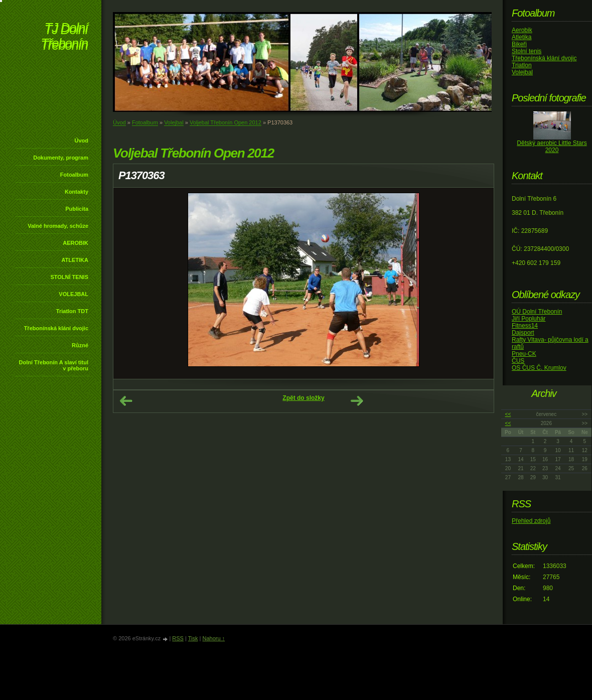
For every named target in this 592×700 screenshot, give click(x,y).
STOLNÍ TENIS (69, 277)
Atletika (522, 37)
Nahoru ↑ (213, 638)
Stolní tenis (527, 51)
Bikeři (519, 44)
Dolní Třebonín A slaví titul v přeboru (53, 365)
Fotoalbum (74, 175)
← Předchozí (126, 401)
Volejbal (174, 122)
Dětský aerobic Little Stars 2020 (552, 147)
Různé (80, 345)
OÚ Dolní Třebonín (537, 312)
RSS (178, 638)
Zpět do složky (303, 398)
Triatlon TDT (72, 311)
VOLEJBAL (73, 294)
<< (508, 414)
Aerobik (522, 30)
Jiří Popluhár (529, 319)
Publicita (77, 209)
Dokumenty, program (61, 158)
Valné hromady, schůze (58, 226)
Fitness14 (525, 326)
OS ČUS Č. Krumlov (539, 368)
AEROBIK (76, 243)
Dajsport (523, 333)
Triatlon (522, 65)
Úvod (82, 141)
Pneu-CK (524, 354)
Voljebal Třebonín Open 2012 (226, 122)
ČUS (518, 361)
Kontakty (77, 192)
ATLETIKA (75, 260)
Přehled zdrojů (531, 521)
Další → (357, 401)
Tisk (193, 638)
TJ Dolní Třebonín (64, 37)
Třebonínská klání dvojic (56, 328)
